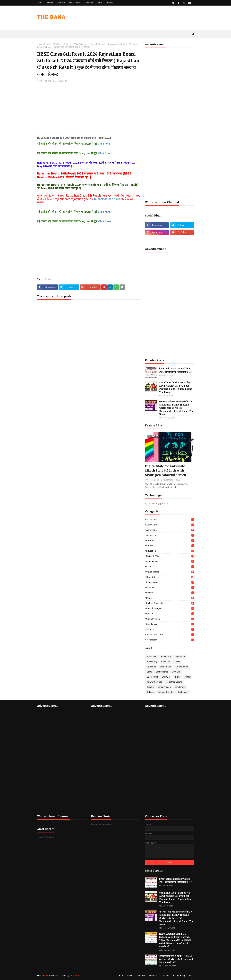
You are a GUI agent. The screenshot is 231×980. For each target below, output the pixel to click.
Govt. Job (170, 577)
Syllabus (170, 629)
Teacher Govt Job (170, 635)
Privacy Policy (74, 3)
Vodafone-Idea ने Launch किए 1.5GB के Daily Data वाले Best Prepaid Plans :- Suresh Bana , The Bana (176, 387)
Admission (170, 519)
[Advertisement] (89, 110)
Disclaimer (89, 3)
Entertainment (170, 561)
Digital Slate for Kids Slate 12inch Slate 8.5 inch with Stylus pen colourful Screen (166, 470)
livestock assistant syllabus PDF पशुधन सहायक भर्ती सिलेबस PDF (175, 370)
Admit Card (170, 525)
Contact (49, 3)
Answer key (170, 535)
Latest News (170, 582)
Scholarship (170, 624)
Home (40, 3)
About (130, 976)
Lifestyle (170, 587)
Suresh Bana (45, 81)
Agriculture (170, 530)
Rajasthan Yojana (170, 608)
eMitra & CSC (170, 556)
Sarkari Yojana (170, 619)
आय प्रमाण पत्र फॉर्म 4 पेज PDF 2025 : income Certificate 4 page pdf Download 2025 (176, 959)
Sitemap (109, 3)
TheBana (55, 976)
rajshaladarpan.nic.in (107, 199)
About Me (60, 3)
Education (170, 551)
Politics (170, 593)
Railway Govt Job (170, 603)
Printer (170, 598)
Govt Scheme (170, 572)
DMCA (100, 3)
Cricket (170, 546)
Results (48, 44)
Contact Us (141, 976)
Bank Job (170, 540)
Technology (170, 640)
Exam (170, 567)
